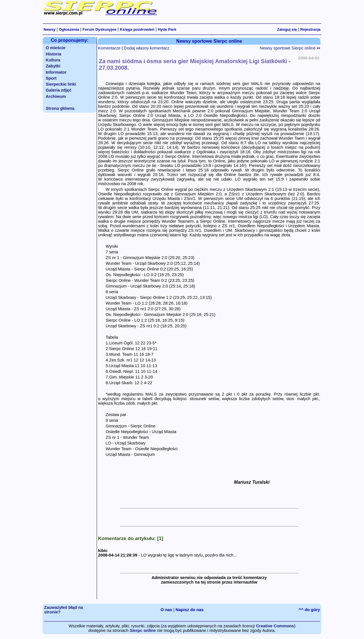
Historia (54, 54)
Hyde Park (167, 29)
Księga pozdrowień (137, 29)
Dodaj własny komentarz (147, 48)
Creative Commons (275, 626)
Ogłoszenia (69, 29)
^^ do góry (309, 610)
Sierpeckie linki (61, 84)
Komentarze (109, 48)
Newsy (49, 29)
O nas (167, 610)
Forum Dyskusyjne (99, 29)
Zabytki (53, 66)
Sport (51, 78)
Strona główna (60, 108)
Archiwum (56, 96)
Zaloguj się (287, 29)
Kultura (53, 60)
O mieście (56, 48)
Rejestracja (310, 29)
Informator (56, 72)
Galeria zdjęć (59, 90)
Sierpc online (143, 630)
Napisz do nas (190, 610)
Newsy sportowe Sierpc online (290, 48)
